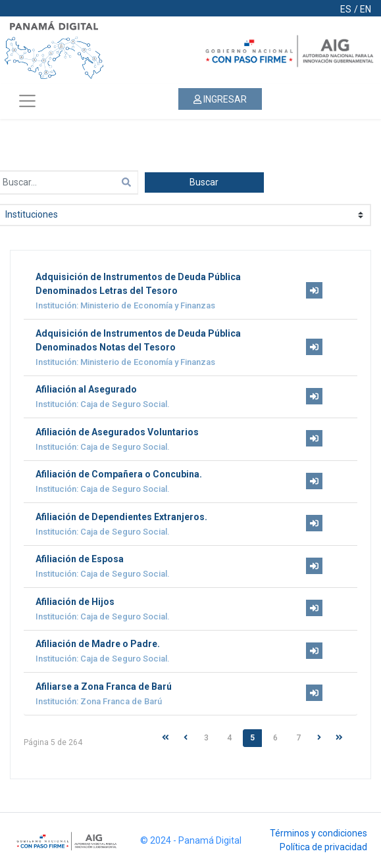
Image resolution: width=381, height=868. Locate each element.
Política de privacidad (323, 847)
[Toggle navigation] (27, 101)
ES (346, 9)
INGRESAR (220, 99)
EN (366, 9)
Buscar (204, 182)
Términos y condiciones (318, 833)
